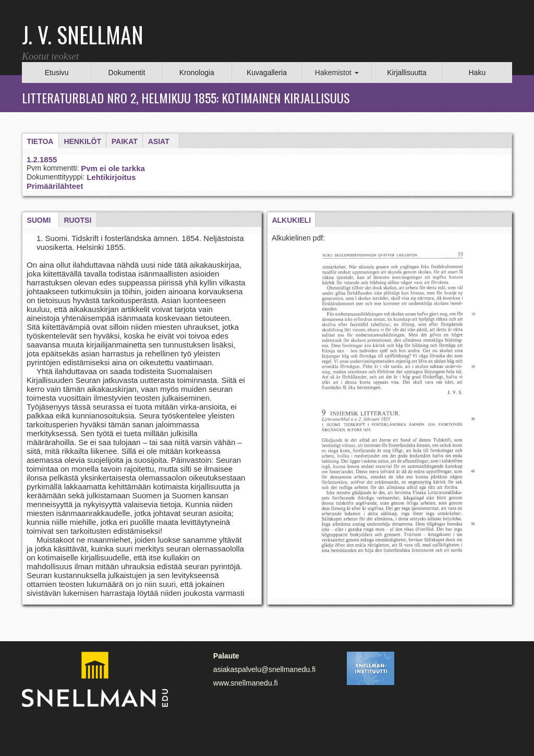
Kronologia (197, 73)
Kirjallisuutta (406, 73)
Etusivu (57, 73)
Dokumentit (127, 73)
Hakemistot (337, 73)
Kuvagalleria (267, 73)
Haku (477, 73)
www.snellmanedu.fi (246, 683)
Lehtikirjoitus (111, 177)
